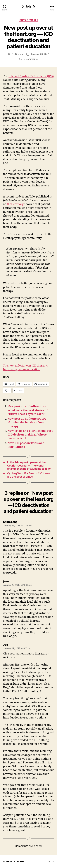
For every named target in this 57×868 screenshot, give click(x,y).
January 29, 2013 (40, 54)
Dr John (19, 54)
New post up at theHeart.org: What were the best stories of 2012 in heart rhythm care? (28, 410)
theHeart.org (16, 204)
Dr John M (28, 6)
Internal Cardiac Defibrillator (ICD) (31, 76)
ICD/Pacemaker (29, 20)
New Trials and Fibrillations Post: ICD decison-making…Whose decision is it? (30, 435)
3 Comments (31, 59)
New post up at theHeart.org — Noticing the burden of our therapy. (29, 423)
